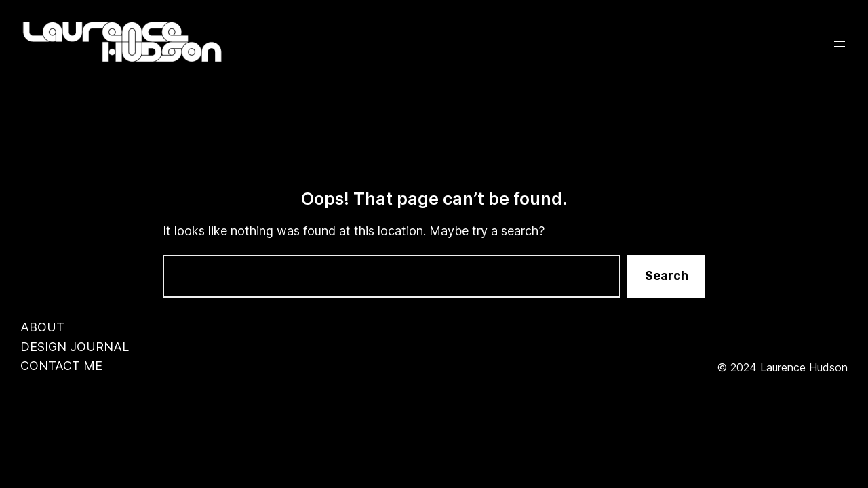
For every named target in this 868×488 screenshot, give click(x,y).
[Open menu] (840, 44)
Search (667, 276)
